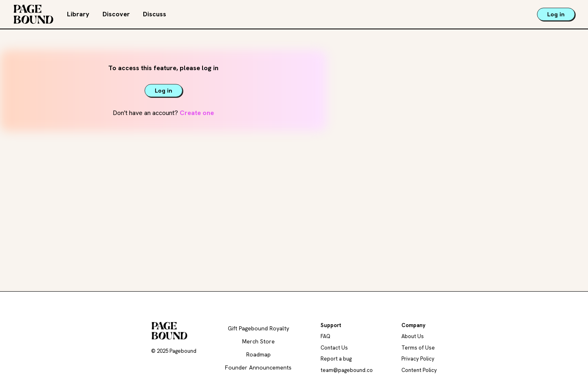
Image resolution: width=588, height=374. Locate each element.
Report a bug (336, 359)
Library (78, 14)
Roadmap (258, 354)
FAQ (325, 336)
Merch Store (258, 341)
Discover (116, 14)
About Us (413, 336)
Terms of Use (418, 348)
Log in (556, 14)
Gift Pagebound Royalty (258, 328)
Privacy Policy (418, 359)
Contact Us (334, 348)
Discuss (155, 14)
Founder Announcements (258, 367)
